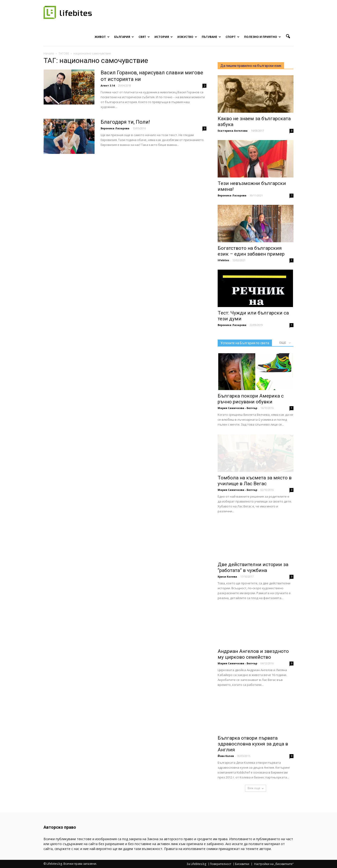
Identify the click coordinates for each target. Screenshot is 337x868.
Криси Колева (227, 577)
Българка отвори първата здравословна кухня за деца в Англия (253, 744)
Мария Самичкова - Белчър (237, 408)
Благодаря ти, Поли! (125, 122)
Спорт (233, 37)
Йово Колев (226, 756)
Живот (102, 37)
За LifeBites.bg (196, 864)
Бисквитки (242, 864)
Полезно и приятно (262, 37)
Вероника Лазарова (115, 128)
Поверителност (221, 864)
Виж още (256, 788)
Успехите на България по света (245, 343)
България (124, 37)
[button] (288, 36)
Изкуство (187, 37)
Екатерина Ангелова (233, 131)
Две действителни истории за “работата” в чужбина (253, 567)
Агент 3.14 (108, 85)
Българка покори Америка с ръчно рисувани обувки (251, 399)
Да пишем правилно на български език (251, 66)
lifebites (223, 260)
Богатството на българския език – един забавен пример (251, 251)
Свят (144, 37)
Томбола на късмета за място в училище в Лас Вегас (255, 481)
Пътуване (211, 37)
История (164, 37)
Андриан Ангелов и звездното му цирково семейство (253, 654)
